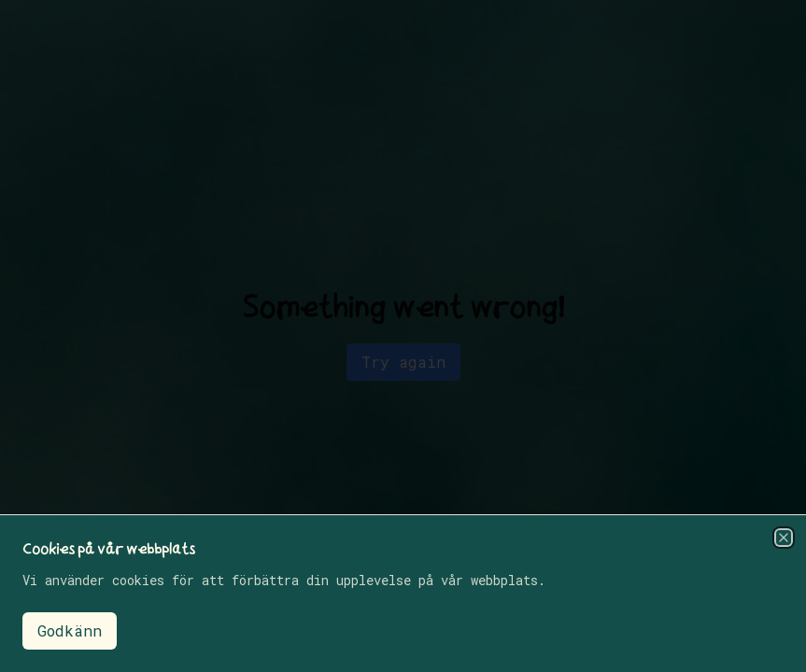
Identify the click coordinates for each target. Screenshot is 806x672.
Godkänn (70, 630)
